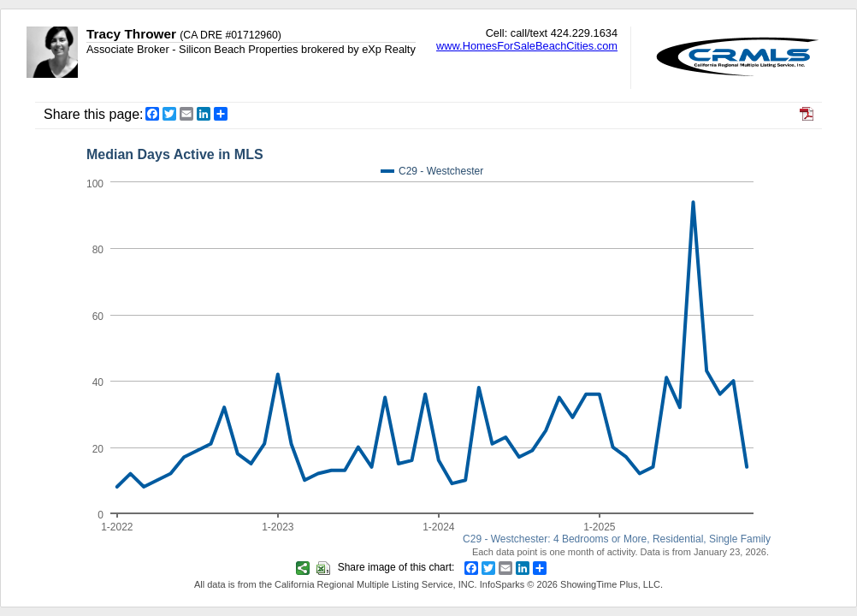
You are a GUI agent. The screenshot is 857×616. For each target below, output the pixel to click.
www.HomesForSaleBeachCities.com (527, 46)
